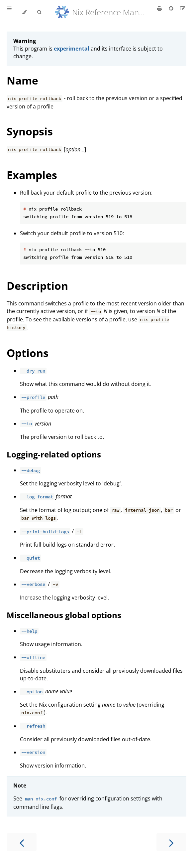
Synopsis (30, 131)
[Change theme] (24, 12)
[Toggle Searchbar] (39, 12)
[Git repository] (172, 8)
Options (28, 353)
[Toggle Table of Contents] (9, 12)
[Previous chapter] (22, 842)
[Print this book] (160, 8)
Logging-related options (54, 454)
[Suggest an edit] (183, 8)
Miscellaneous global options (64, 615)
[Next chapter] (171, 842)
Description (37, 286)
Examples (32, 175)
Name (22, 80)
